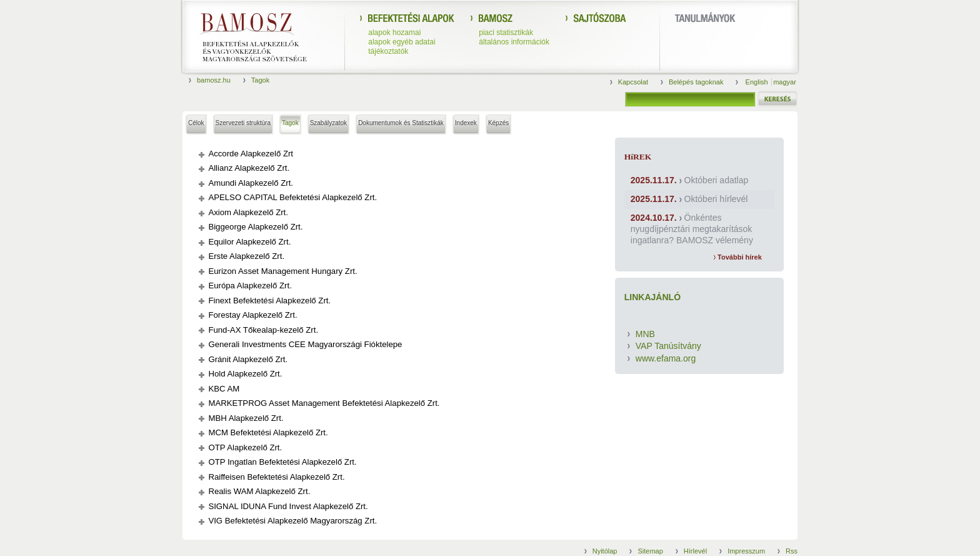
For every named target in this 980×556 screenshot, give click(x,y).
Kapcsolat (633, 82)
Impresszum (746, 551)
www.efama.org (666, 358)
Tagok (260, 80)
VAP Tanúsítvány (668, 346)
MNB (645, 334)
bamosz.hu (214, 80)
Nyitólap (605, 551)
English (758, 82)
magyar (785, 82)
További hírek (738, 257)
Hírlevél (695, 551)
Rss (792, 551)
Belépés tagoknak (696, 82)
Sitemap (650, 551)
